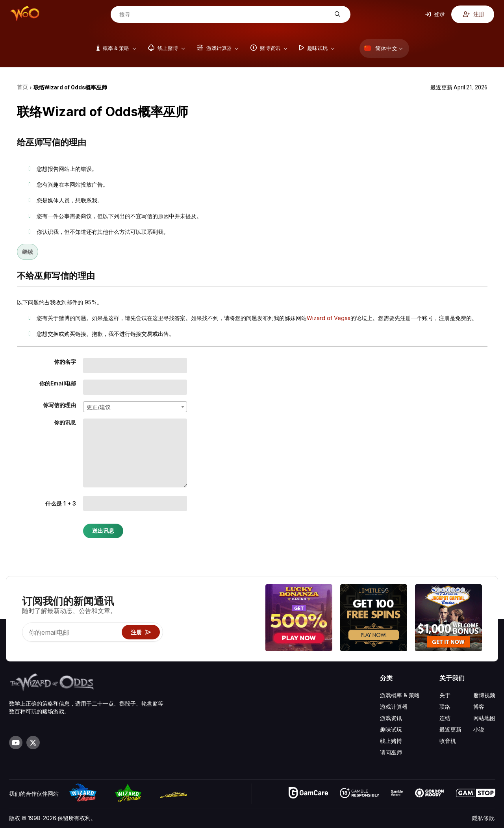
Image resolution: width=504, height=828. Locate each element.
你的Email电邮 (58, 383)
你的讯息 (65, 422)
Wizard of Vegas (329, 318)
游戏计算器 (394, 707)
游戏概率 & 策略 (400, 695)
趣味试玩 (391, 729)
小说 (479, 729)
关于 (445, 695)
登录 (435, 14)
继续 (28, 252)
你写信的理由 (59, 405)
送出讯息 (103, 531)
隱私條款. (484, 818)
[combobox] (135, 407)
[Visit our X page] (33, 743)
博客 (479, 707)
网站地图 (484, 718)
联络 (445, 707)
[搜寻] (224, 15)
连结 (445, 718)
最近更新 (450, 729)
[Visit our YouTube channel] (16, 743)
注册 (474, 14)
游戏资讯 (391, 718)
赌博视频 (484, 695)
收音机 (448, 741)
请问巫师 (391, 752)
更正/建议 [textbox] (99, 407)
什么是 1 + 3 (61, 503)
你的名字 (65, 362)
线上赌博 (391, 741)
